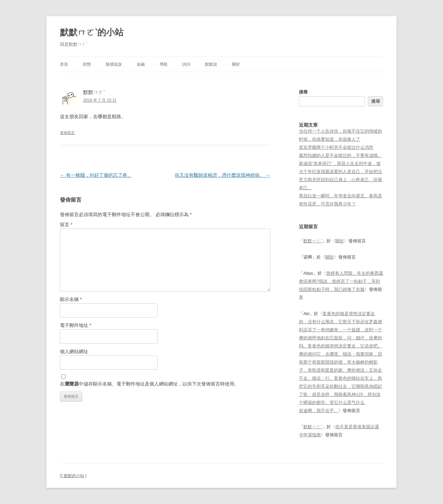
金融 (141, 64)
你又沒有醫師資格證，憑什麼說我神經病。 (223, 175)
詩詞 (186, 64)
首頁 (64, 64)
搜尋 (303, 92)
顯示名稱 (71, 299)
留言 (66, 225)
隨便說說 (114, 64)
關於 (236, 64)
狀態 (87, 64)
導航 (164, 64)
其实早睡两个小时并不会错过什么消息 (336, 147)
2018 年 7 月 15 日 (100, 100)
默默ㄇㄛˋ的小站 (92, 32)
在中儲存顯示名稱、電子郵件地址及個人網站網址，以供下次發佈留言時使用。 (149, 384)
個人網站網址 (74, 351)
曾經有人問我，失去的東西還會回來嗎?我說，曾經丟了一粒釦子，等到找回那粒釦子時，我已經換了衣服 (341, 281)
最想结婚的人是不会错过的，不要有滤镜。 (340, 155)
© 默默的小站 (72, 476)
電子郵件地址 (76, 325)
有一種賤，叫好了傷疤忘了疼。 (96, 175)
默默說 (211, 64)
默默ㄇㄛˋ (313, 241)
